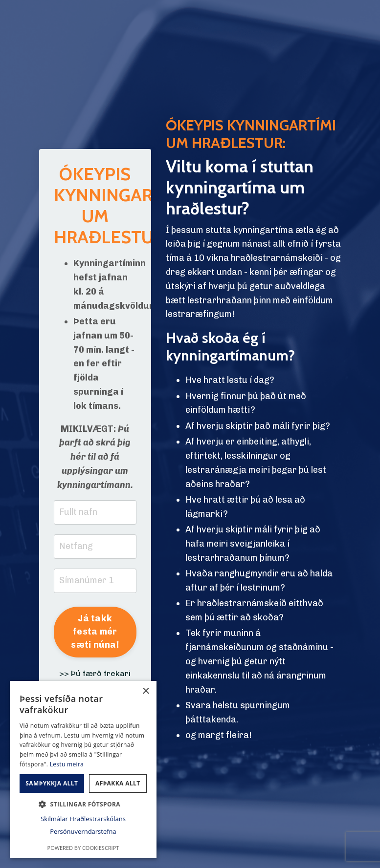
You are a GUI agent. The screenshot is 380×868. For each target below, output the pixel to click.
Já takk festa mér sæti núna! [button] (95, 632)
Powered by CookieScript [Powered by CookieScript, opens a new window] (83, 848)
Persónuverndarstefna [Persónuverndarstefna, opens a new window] (83, 831)
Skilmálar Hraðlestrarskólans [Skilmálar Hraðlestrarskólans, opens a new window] (83, 819)
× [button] (145, 691)
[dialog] (83, 770)
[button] (83, 804)
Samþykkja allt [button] (52, 783)
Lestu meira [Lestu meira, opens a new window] (67, 764)
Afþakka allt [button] (118, 783)
